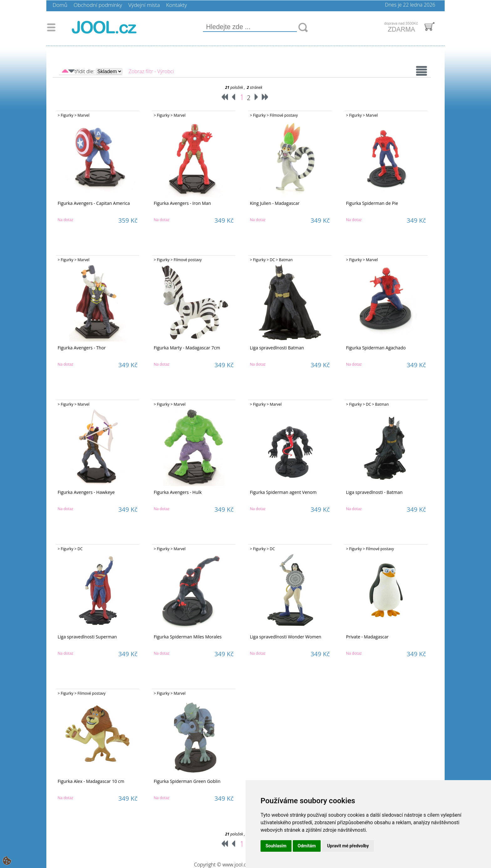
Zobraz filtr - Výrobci (151, 71)
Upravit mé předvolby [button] (348, 846)
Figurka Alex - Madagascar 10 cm (91, 781)
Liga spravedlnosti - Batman (374, 492)
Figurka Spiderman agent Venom (283, 492)
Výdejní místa (144, 5)
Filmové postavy (284, 115)
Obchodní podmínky (98, 5)
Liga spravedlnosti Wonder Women (286, 637)
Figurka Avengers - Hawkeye (86, 492)
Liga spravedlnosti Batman (277, 348)
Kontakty (176, 5)
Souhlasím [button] (276, 846)
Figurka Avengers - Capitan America (94, 203)
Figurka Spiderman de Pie (372, 203)
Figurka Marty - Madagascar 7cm (187, 348)
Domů (60, 5)
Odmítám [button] (307, 846)
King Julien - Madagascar (275, 203)
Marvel (83, 115)
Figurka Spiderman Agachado (376, 348)
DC (272, 260)
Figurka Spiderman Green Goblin (187, 781)
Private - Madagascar (367, 637)
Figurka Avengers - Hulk (178, 492)
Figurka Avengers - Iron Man (182, 203)
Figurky (67, 115)
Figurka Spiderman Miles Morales (188, 637)
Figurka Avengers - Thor (82, 348)
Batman (286, 260)
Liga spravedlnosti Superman (87, 637)
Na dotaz (65, 220)
